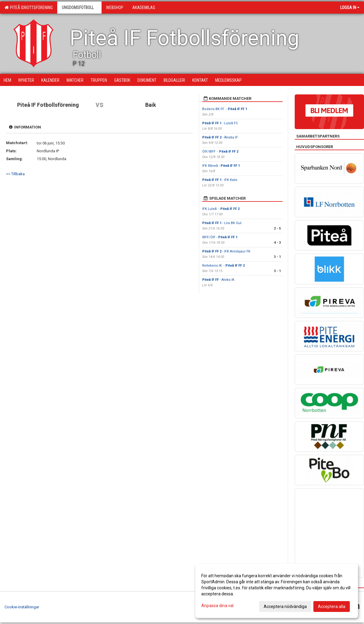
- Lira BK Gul (222, 223)
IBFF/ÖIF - (220, 237)
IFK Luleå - (221, 209)
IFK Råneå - (221, 166)
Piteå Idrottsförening (29, 8)
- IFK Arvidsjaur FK (227, 251)
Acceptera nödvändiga (285, 607)
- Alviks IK (218, 280)
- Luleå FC (220, 123)
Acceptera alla (332, 607)
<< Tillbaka (15, 174)
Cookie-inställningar (22, 607)
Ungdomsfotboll (79, 8)
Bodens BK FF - (225, 109)
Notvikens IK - (223, 266)
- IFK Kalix (220, 180)
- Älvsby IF (220, 137)
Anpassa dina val (217, 606)
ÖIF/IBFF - (220, 152)
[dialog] (277, 591)
